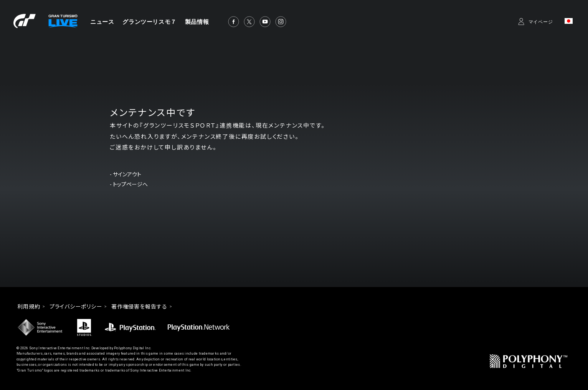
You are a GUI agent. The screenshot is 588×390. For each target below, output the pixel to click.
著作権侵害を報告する (139, 307)
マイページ (541, 22)
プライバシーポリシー (76, 307)
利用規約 (29, 307)
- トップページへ (129, 184)
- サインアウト (126, 174)
